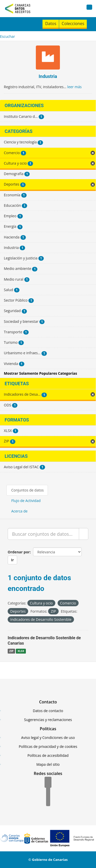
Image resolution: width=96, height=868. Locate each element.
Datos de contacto (48, 711)
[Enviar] (84, 534)
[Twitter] (48, 792)
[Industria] (48, 58)
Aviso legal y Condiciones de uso (48, 738)
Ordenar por (19, 552)
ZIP (11, 651)
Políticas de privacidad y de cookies (48, 746)
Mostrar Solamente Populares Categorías (40, 373)
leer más (74, 87)
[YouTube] (48, 801)
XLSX (21, 651)
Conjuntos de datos (28, 490)
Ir (12, 560)
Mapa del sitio (48, 764)
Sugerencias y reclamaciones (48, 720)
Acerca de (19, 511)
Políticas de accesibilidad (48, 755)
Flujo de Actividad (26, 501)
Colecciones (73, 24)
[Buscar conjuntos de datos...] (43, 534)
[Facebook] (48, 783)
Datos (51, 24)
